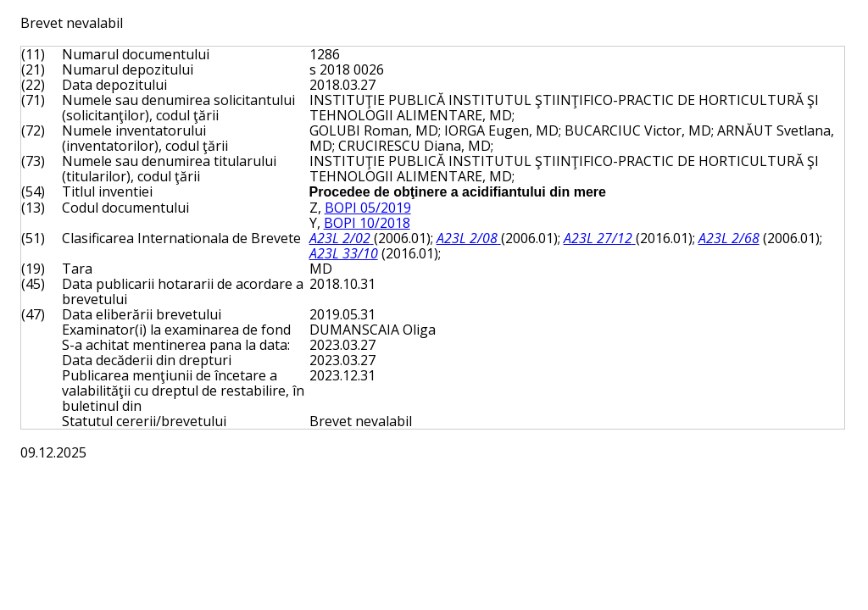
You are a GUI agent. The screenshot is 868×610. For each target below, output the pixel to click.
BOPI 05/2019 (368, 208)
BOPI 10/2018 (367, 223)
